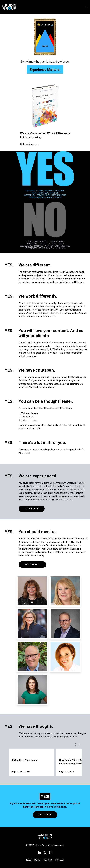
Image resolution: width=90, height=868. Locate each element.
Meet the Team (32, 565)
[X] (45, 853)
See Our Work (32, 509)
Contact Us (45, 815)
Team (29, 860)
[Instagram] (51, 853)
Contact (60, 860)
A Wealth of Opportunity (25, 760)
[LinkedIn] (39, 853)
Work (37, 860)
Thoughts (47, 860)
